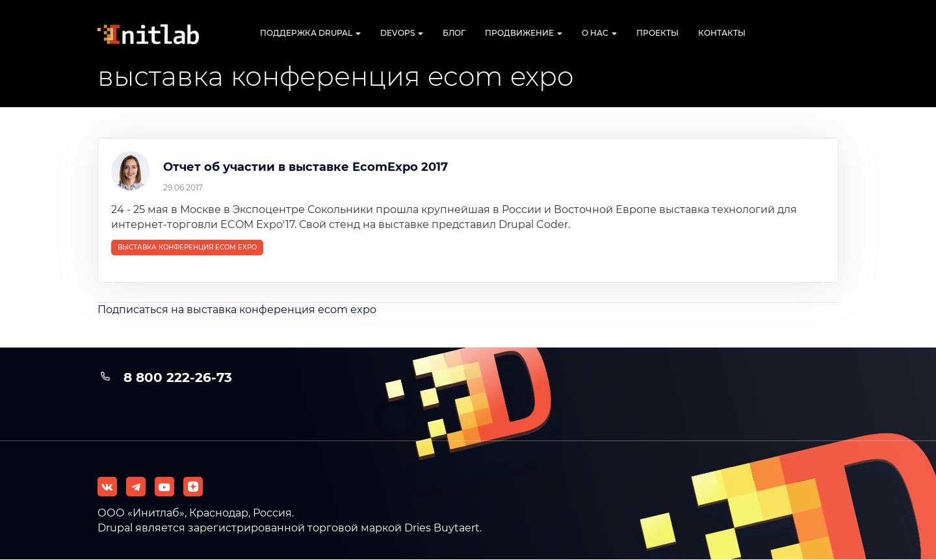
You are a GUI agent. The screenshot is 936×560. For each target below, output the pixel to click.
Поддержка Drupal (310, 33)
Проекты (657, 33)
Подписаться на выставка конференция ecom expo (237, 310)
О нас (599, 33)
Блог (454, 33)
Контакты (722, 33)
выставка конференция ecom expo (187, 247)
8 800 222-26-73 (178, 377)
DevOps (402, 33)
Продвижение (524, 33)
